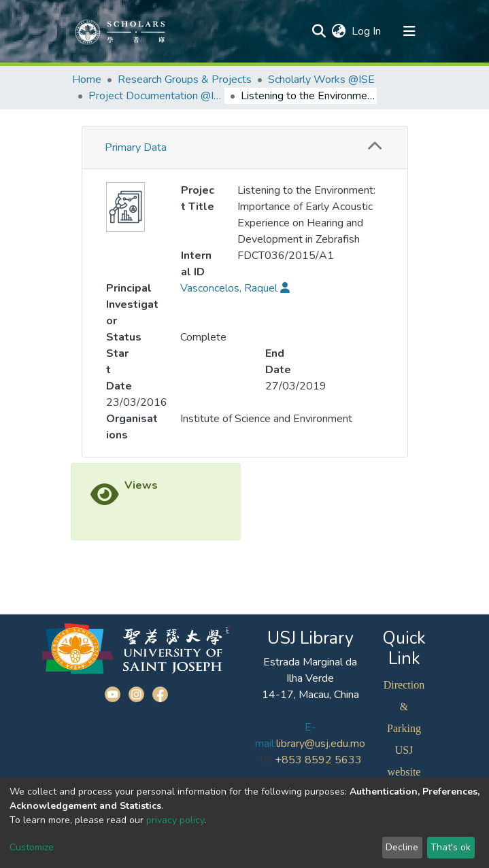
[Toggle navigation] (409, 31)
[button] (339, 31)
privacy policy (175, 820)
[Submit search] (319, 31)
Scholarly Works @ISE (321, 80)
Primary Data (136, 147)
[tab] (245, 148)
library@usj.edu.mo (321, 744)
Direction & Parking (404, 707)
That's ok (451, 847)
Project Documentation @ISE (156, 96)
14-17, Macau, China (310, 695)
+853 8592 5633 (318, 760)
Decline (402, 847)
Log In (367, 31)
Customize (32, 847)
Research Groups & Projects (185, 80)
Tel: (267, 760)
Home (87, 80)
